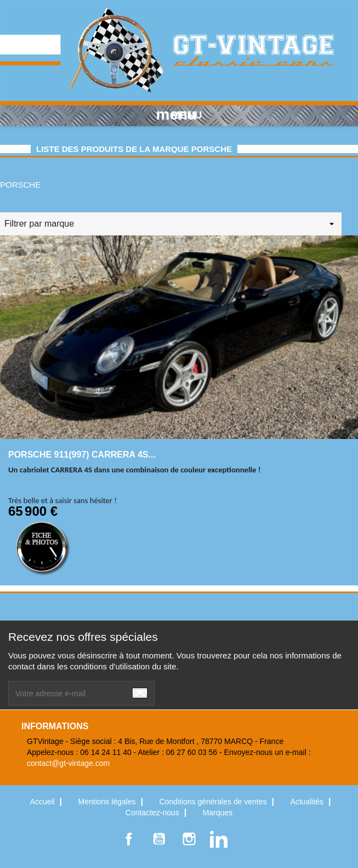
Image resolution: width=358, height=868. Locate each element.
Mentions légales (108, 802)
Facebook (129, 839)
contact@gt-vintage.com (68, 763)
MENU (179, 115)
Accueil (44, 802)
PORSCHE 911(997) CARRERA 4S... (82, 455)
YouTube (159, 839)
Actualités (308, 802)
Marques (218, 813)
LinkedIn (219, 839)
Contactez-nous (154, 813)
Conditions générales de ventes (214, 802)
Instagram (189, 839)
